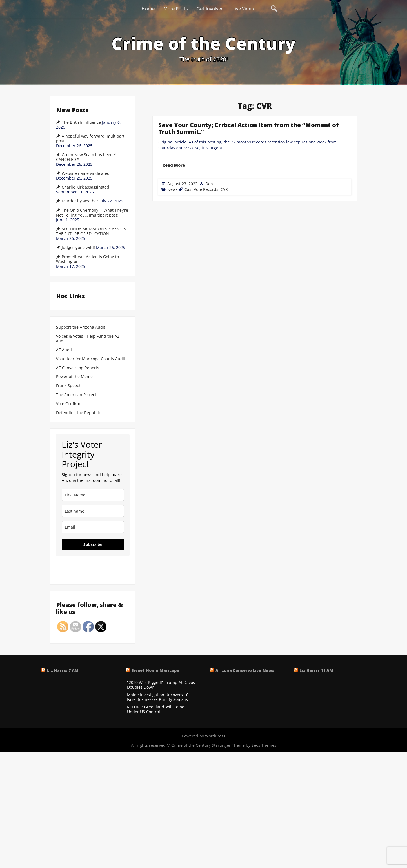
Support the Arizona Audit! (81, 327)
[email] (93, 527)
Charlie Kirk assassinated (85, 187)
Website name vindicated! (86, 173)
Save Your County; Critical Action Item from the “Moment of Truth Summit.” (249, 128)
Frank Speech (69, 386)
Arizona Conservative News (245, 670)
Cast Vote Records (201, 189)
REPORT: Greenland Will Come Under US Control (156, 710)
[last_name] (93, 511)
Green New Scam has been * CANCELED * (86, 157)
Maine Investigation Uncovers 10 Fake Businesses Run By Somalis (158, 697)
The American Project (76, 395)
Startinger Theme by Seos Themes (244, 745)
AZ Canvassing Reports (78, 368)
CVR (224, 189)
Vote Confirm (68, 404)
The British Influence (81, 122)
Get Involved (210, 9)
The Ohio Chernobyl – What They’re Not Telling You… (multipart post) (92, 213)
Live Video (243, 9)
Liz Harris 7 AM (63, 670)
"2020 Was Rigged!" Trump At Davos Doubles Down (161, 685)
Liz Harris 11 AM (316, 670)
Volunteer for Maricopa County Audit (91, 359)
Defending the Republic (78, 413)
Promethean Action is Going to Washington (87, 259)
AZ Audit (64, 350)
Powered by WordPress (204, 736)
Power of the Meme (74, 377)
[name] (93, 495)
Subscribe (93, 545)
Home (148, 9)
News (173, 189)
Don (209, 184)
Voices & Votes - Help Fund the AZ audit (88, 339)
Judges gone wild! (78, 248)
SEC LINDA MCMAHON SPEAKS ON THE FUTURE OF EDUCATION (91, 231)
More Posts (176, 9)
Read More (174, 165)
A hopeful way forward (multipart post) (90, 139)
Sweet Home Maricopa (155, 670)
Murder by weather (80, 201)
